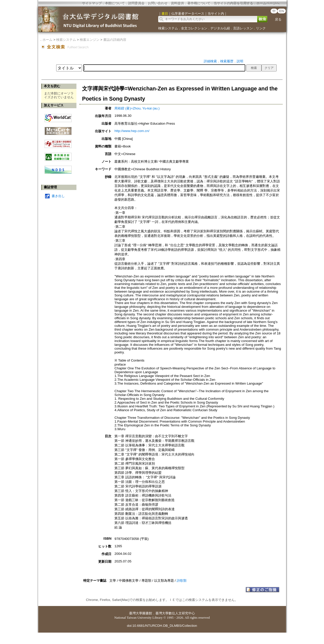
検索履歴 (227, 61)
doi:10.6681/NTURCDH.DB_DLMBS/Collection (162, 626)
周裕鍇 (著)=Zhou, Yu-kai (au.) (137, 108)
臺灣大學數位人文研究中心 (175, 613)
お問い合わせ (158, 3)
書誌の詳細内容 (115, 40)
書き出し (58, 196)
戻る (278, 19)
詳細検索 (210, 61)
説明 (240, 61)
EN (282, 11)
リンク (261, 28)
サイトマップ (92, 3)
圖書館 (147, 613)
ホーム (47, 40)
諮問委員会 (136, 3)
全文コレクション (194, 28)
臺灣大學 (136, 613)
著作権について (199, 3)
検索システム (168, 28)
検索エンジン (90, 40)
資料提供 (177, 3)
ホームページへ (268, 3)
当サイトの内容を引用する (233, 3)
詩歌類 (182, 581)
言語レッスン (243, 28)
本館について (115, 3)
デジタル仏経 (220, 28)
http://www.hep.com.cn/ (132, 131)
